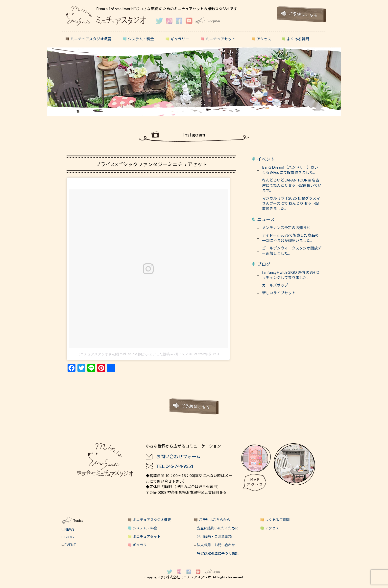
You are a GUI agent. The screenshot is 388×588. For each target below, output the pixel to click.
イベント (266, 159)
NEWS (70, 529)
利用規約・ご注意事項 (214, 536)
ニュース (266, 219)
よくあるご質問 (277, 520)
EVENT (70, 545)
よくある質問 (298, 39)
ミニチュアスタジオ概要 (91, 39)
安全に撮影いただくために (218, 528)
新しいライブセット (279, 293)
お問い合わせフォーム (178, 456)
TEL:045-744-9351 (175, 466)
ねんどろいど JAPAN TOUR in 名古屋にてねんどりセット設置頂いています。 (292, 185)
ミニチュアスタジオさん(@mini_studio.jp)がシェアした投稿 (123, 354)
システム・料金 (141, 39)
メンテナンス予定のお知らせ (286, 227)
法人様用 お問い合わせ (216, 545)
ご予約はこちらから (215, 520)
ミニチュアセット (220, 39)
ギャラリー (180, 39)
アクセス (264, 39)
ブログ (264, 264)
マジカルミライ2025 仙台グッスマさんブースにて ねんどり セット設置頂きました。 (291, 203)
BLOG (69, 537)
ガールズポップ (275, 285)
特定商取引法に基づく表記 (218, 553)
